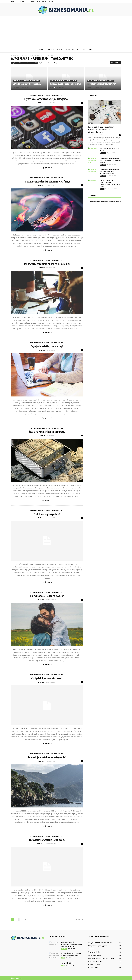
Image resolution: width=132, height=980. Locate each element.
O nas (39, 1)
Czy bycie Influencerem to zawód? (47, 678)
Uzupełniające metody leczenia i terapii (101, 958)
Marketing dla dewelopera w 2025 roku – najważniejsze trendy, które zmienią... (110, 160)
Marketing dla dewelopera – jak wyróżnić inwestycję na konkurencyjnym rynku (109, 171)
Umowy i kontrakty (94, 952)
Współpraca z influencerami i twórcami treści (24, 63)
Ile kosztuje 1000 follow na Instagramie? (47, 757)
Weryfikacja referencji (95, 961)
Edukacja (51, 50)
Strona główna (31, 1)
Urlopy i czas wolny (94, 964)
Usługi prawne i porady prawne (98, 946)
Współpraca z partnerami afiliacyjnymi (49, 63)
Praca (91, 50)
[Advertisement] (66, 32)
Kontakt (51, 1)
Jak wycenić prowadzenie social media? (47, 840)
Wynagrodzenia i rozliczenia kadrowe (100, 943)
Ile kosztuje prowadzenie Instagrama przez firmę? (47, 182)
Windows (91, 949)
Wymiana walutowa (94, 955)
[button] (119, 50)
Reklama (45, 1)
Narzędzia (103, 153)
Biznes (41, 50)
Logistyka (70, 50)
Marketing (82, 50)
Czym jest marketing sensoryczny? (47, 346)
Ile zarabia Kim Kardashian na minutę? (47, 432)
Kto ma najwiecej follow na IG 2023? (47, 596)
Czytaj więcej (47, 168)
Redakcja (16, 87)
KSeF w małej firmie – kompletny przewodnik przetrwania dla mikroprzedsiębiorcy (101, 129)
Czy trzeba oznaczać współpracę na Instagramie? (47, 99)
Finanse (60, 50)
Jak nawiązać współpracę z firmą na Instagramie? (47, 264)
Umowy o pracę (93, 967)
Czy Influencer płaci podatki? (47, 514)
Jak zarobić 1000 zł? (67, 963)
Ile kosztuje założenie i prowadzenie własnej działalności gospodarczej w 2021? (71, 944)
